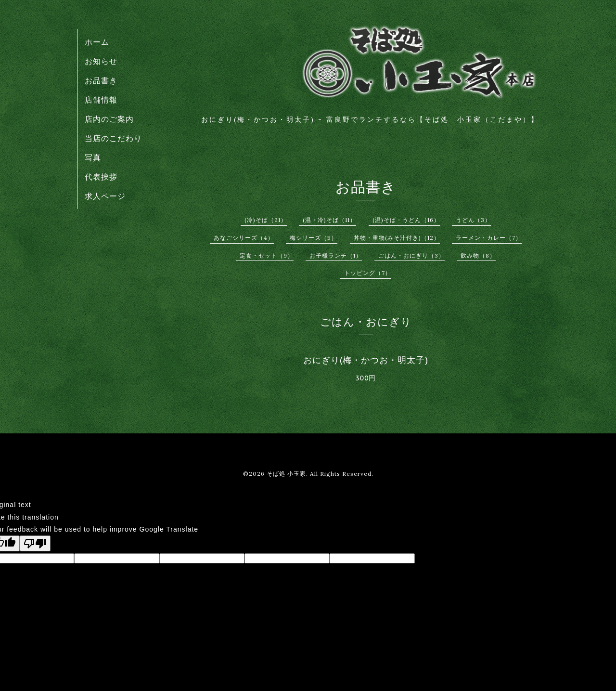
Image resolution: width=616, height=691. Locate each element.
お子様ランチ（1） (336, 255)
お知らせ (101, 61)
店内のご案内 (109, 119)
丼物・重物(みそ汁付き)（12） (397, 238)
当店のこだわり (113, 138)
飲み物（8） (478, 255)
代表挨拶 (101, 177)
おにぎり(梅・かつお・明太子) (366, 360)
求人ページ (105, 196)
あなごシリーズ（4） (244, 238)
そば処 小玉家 (286, 474)
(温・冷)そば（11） (329, 220)
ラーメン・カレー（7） (489, 238)
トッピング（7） (368, 273)
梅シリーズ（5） (314, 238)
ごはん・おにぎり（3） (411, 255)
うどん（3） (473, 220)
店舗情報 (101, 100)
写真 (93, 157)
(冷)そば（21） (266, 220)
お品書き (101, 80)
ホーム (97, 42)
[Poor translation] (35, 543)
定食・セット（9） (267, 255)
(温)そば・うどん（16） (406, 220)
